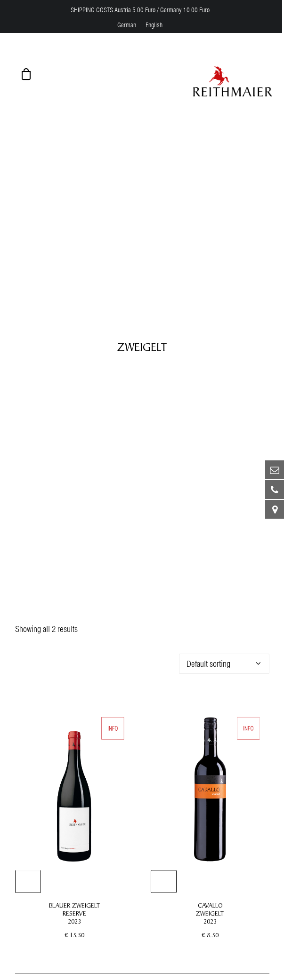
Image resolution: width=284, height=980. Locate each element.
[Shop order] (224, 653)
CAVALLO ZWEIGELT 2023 (210, 903)
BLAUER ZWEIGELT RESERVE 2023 (74, 903)
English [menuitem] (154, 25)
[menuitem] (127, 25)
